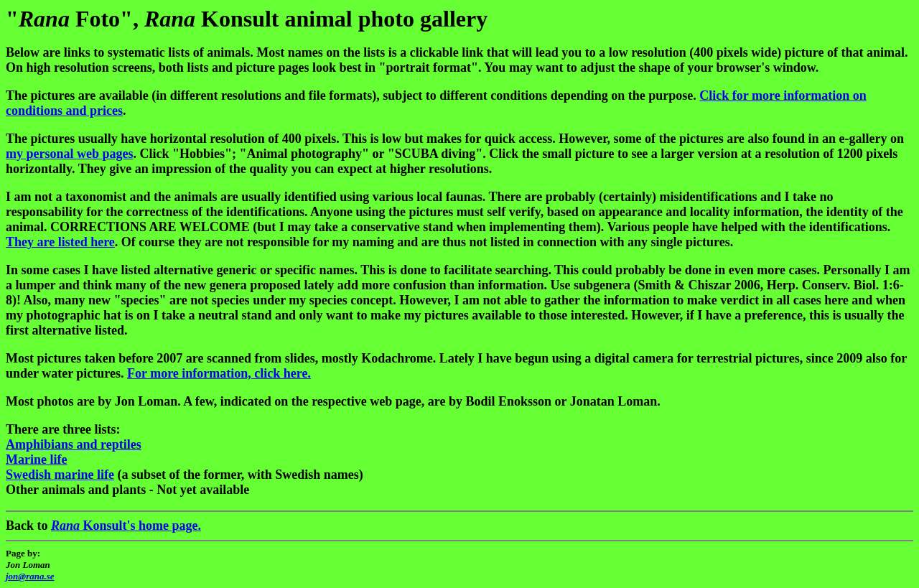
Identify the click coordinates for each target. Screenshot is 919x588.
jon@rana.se (30, 576)
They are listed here (60, 242)
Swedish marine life (60, 475)
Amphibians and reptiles (74, 444)
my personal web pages (70, 154)
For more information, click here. (219, 373)
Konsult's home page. (126, 526)
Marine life (36, 459)
